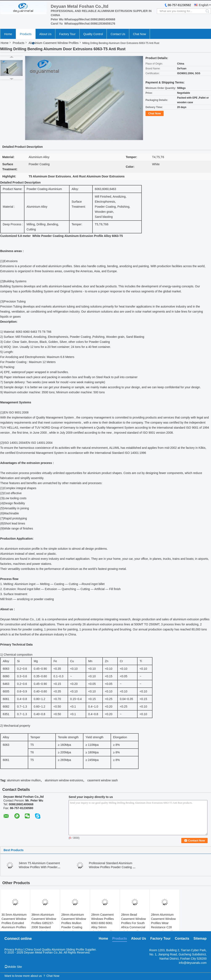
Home (8, 34)
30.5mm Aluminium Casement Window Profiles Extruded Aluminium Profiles (14, 921)
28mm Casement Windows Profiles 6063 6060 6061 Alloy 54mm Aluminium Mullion (103, 923)
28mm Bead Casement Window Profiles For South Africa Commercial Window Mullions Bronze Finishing (134, 925)
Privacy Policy (14, 950)
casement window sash (102, 780)
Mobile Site (13, 967)
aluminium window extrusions (64, 780)
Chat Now (140, 34)
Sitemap (200, 938)
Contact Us (118, 34)
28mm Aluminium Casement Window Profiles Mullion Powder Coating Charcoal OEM (74, 923)
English (204, 5)
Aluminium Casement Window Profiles (54, 43)
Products (26, 34)
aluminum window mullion (24, 780)
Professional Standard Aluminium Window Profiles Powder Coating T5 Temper (112, 867)
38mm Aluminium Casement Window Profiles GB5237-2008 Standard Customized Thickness (44, 925)
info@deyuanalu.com (193, 963)
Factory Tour (67, 34)
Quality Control (93, 34)
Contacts (182, 938)
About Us (45, 34)
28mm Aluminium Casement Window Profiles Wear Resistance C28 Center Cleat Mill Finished (163, 925)
